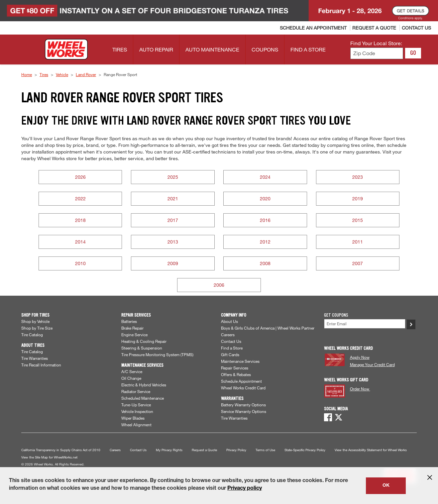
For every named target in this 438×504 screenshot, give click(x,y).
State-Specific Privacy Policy (305, 450)
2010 (80, 263)
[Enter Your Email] (365, 324)
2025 (173, 177)
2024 (265, 177)
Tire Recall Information (41, 365)
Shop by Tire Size (37, 328)
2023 (358, 177)
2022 (80, 199)
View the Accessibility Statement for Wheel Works (371, 450)
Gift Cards (230, 354)
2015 (358, 220)
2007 (358, 263)
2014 (80, 242)
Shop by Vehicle (35, 321)
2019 (358, 199)
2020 (265, 199)
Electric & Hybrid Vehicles (144, 385)
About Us (229, 321)
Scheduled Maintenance (143, 398)
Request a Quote (204, 450)
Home (27, 74)
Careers (228, 335)
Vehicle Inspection (137, 411)
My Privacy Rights (169, 450)
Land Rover (86, 74)
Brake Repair (132, 328)
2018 (80, 220)
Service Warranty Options (244, 411)
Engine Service (134, 335)
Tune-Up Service (136, 405)
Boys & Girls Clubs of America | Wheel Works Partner (268, 328)
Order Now (360, 389)
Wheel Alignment (136, 425)
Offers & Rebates (236, 374)
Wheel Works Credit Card (243, 388)
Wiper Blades (133, 418)
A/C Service (132, 371)
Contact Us (231, 341)
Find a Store (232, 348)
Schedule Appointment (241, 381)
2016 (265, 220)
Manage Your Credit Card (372, 364)
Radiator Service (136, 391)
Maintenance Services (240, 361)
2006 (219, 285)
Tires (44, 74)
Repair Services (235, 368)
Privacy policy (245, 489)
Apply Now (360, 357)
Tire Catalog (32, 335)
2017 (173, 220)
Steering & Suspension (142, 348)
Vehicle (62, 74)
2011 (358, 242)
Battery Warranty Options (243, 405)
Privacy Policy (236, 450)
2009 (173, 263)
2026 (80, 177)
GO (413, 53)
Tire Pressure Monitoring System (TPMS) (157, 354)
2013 (173, 242)
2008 (265, 263)
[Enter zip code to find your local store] (377, 53)
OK (386, 486)
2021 (173, 199)
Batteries (129, 321)
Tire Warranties (35, 358)
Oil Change (131, 378)
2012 (265, 242)
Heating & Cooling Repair (144, 341)
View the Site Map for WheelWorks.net (49, 457)
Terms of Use (265, 450)
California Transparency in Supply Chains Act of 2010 (61, 450)
